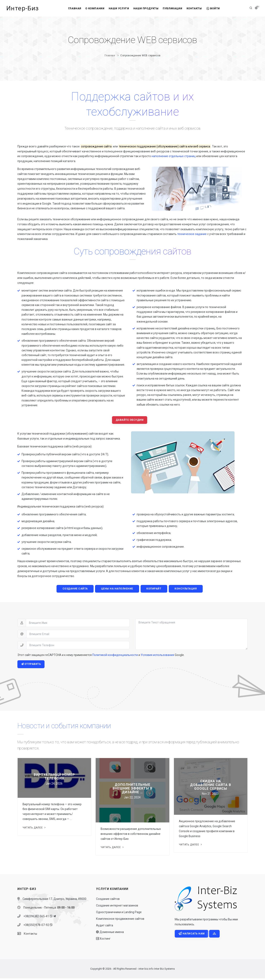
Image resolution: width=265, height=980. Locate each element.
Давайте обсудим (130, 420)
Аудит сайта (105, 927)
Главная (69, 8)
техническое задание (192, 234)
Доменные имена (110, 934)
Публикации (174, 8)
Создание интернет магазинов (117, 907)
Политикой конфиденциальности (115, 656)
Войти (219, 8)
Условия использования (157, 656)
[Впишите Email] (78, 635)
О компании (91, 8)
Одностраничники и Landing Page (119, 914)
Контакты (198, 8)
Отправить (31, 665)
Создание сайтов (108, 900)
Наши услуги (117, 8)
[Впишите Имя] (78, 624)
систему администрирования (104, 365)
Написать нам (192, 935)
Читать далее (34, 829)
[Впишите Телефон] (78, 646)
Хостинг (103, 940)
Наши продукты (146, 8)
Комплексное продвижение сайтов (120, 920)
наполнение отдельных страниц (174, 156)
